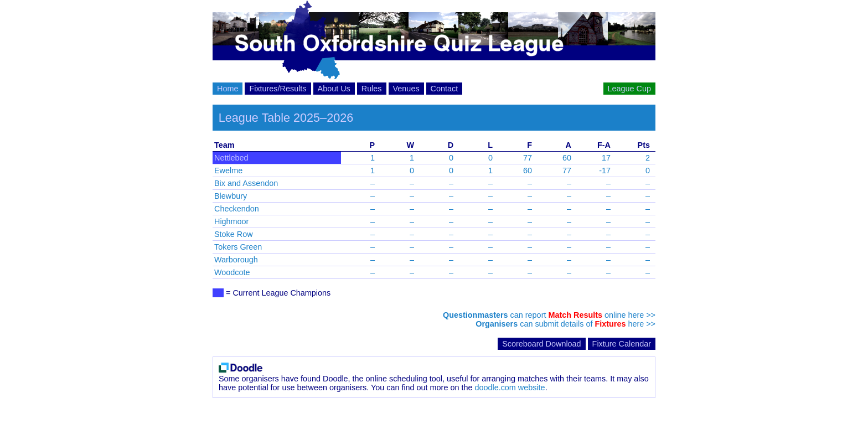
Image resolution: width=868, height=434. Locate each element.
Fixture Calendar (622, 344)
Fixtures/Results (278, 89)
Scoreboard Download (541, 344)
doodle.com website (510, 387)
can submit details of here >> (565, 324)
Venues (406, 89)
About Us (334, 89)
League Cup (629, 89)
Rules (372, 89)
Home (228, 89)
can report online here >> (549, 315)
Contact (445, 89)
